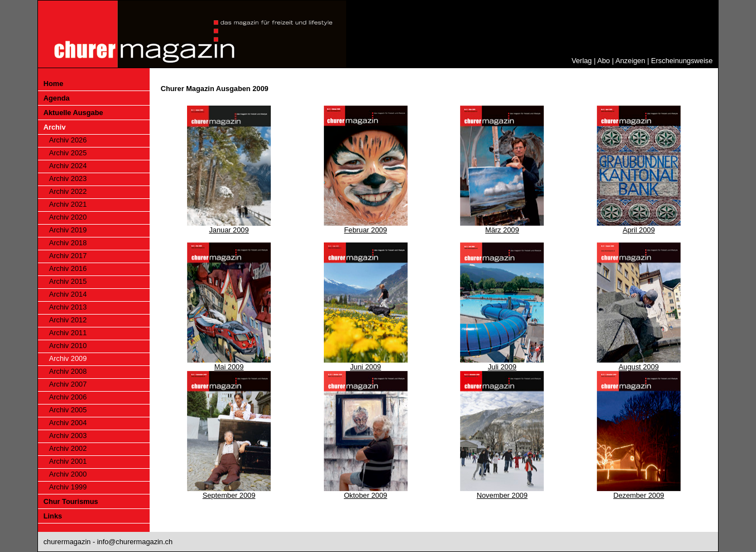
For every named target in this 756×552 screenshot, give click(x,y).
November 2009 (502, 495)
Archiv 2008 (68, 371)
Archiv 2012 (68, 320)
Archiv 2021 (68, 204)
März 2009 (502, 230)
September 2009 (229, 495)
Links (53, 516)
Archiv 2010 (68, 346)
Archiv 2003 (68, 436)
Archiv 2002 (68, 448)
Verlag (582, 61)
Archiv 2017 (68, 256)
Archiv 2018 (68, 243)
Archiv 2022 (68, 191)
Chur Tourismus (71, 501)
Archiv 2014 (68, 294)
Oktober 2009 (366, 495)
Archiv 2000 (68, 474)
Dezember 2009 (638, 495)
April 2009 (639, 230)
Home (54, 84)
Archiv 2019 (68, 230)
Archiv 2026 (68, 140)
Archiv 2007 (68, 384)
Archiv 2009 (68, 358)
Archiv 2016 (68, 268)
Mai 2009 (229, 367)
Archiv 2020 (68, 217)
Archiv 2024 (68, 166)
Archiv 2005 (68, 410)
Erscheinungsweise (682, 61)
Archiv (55, 127)
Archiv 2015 (68, 281)
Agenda (57, 98)
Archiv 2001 (68, 461)
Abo (604, 61)
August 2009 (639, 367)
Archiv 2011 (68, 333)
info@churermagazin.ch (135, 542)
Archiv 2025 (68, 153)
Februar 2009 (365, 230)
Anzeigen (630, 61)
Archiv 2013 (68, 307)
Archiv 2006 (68, 397)
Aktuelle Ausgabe (73, 113)
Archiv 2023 (68, 179)
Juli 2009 (502, 367)
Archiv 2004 (68, 423)
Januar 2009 (229, 230)
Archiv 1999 (68, 487)
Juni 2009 (366, 367)
